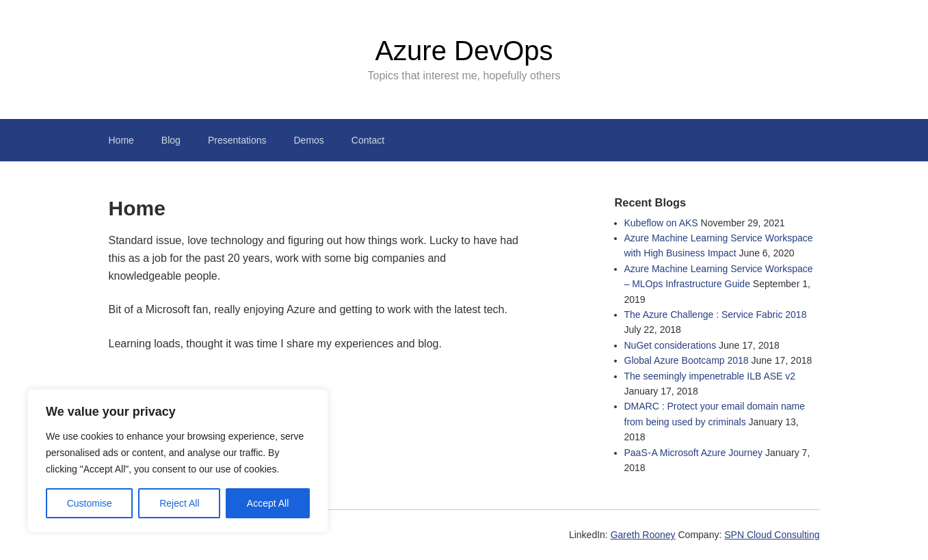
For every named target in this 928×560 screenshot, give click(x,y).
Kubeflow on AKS (661, 223)
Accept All (268, 503)
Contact (368, 140)
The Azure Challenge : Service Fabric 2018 (716, 315)
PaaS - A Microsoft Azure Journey (694, 453)
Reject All (179, 503)
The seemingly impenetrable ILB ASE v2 (710, 376)
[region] (178, 461)
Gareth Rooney (643, 535)
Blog (171, 140)
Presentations (237, 140)
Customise (90, 503)
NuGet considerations (671, 345)
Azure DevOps (464, 51)
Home (121, 140)
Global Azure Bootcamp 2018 (687, 360)
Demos (309, 140)
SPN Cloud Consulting (772, 535)
